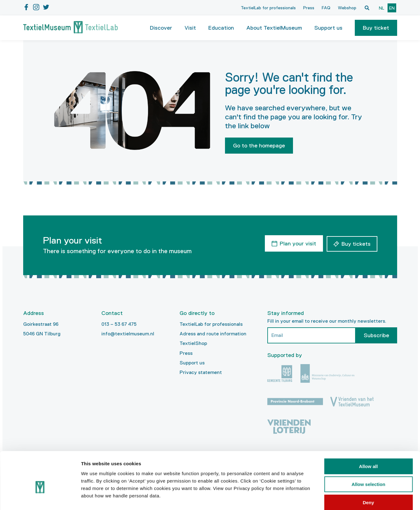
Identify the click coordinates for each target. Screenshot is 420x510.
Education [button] (221, 28)
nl (382, 8)
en (392, 8)
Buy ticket (376, 28)
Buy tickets (356, 243)
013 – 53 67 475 (119, 324)
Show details (324, 498)
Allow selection (368, 453)
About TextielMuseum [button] (274, 28)
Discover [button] (161, 28)
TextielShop (193, 343)
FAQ (326, 8)
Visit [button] (190, 28)
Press (309, 8)
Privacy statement (201, 372)
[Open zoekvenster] (367, 8)
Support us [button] (328, 28)
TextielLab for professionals (268, 8)
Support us (192, 363)
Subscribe (376, 335)
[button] (376, 28)
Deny (369, 471)
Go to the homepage (259, 146)
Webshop (347, 8)
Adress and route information (213, 334)
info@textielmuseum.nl (128, 334)
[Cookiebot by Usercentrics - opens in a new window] (40, 498)
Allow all (369, 434)
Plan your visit (297, 243)
